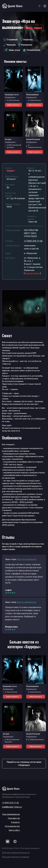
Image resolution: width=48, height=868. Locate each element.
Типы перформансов (11, 814)
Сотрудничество (12, 826)
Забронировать (13, 105)
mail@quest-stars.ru (12, 807)
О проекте (15, 822)
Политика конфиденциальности (16, 853)
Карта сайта (14, 830)
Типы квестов (14, 818)
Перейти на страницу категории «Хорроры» (24, 764)
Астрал (8, 139)
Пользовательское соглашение (16, 857)
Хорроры (26, 40)
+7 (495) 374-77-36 (33, 241)
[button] (10, 308)
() (32, 273)
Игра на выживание (27, 559)
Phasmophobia (32, 95)
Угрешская (25, 45)
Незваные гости (12, 95)
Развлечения (31, 50)
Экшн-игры (12, 50)
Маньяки (10, 45)
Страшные (10, 40)
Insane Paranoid (33, 139)
